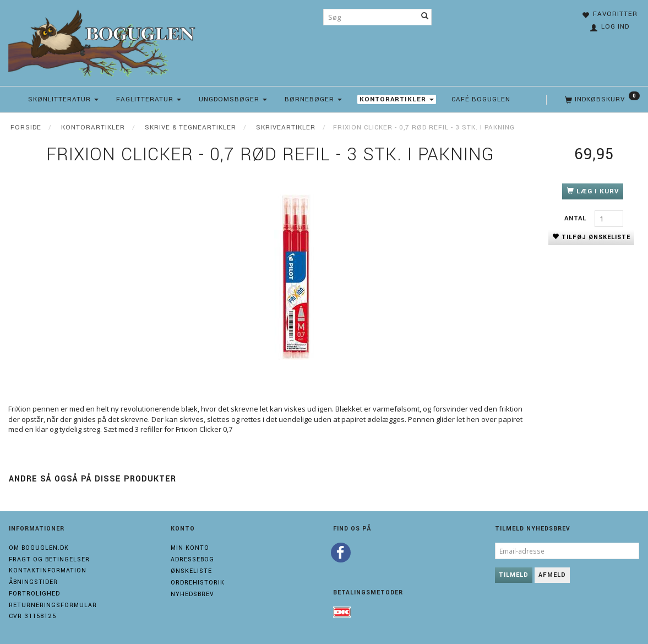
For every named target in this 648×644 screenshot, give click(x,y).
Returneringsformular (53, 605)
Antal (577, 218)
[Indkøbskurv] (601, 100)
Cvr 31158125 (32, 616)
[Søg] (425, 17)
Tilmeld (514, 575)
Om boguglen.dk (39, 548)
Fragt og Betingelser (49, 559)
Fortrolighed (34, 594)
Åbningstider (33, 582)
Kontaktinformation (48, 570)
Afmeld (552, 575)
